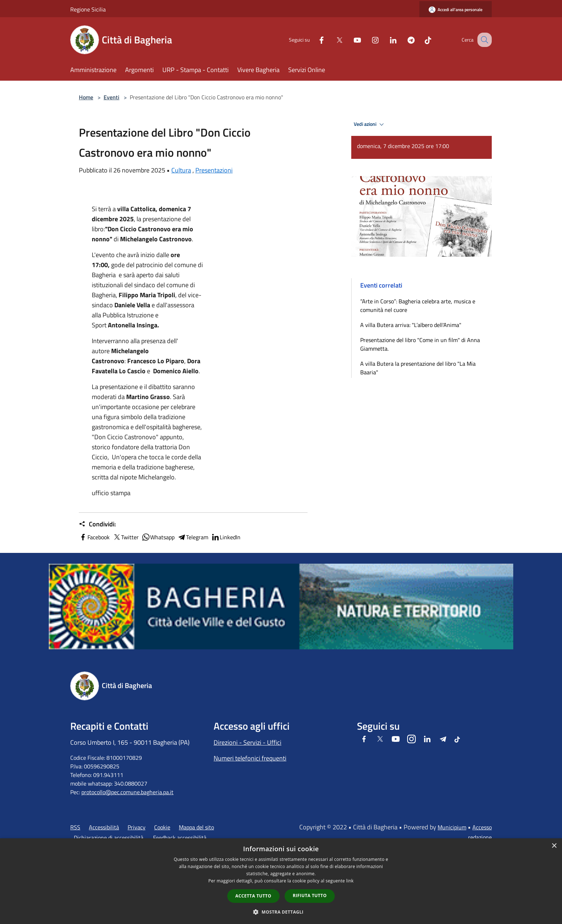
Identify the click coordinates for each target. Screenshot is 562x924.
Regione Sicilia (88, 9)
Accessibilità (104, 827)
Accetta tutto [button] (253, 896)
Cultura (181, 170)
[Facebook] (314, 40)
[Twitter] (332, 40)
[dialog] (281, 881)
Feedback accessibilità (180, 838)
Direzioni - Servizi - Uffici (247, 742)
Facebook (94, 537)
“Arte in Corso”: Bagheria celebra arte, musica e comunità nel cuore (418, 305)
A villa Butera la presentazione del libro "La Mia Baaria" (418, 368)
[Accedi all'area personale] (456, 10)
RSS (75, 827)
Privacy (137, 827)
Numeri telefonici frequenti (250, 758)
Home (86, 97)
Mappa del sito (196, 827)
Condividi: (97, 524)
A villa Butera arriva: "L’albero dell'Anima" (411, 325)
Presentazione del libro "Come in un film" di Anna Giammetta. (420, 344)
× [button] (554, 846)
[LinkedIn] (386, 40)
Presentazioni (214, 170)
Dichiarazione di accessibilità (109, 838)
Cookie (162, 827)
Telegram (193, 537)
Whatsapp (158, 537)
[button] (281, 912)
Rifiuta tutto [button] (310, 895)
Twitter (126, 537)
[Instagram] (368, 40)
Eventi (111, 97)
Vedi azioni (370, 124)
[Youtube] (350, 40)
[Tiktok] (420, 40)
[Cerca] (483, 40)
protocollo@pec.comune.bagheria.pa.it (127, 792)
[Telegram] (404, 40)
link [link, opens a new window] (350, 881)
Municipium (452, 827)
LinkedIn (226, 537)
